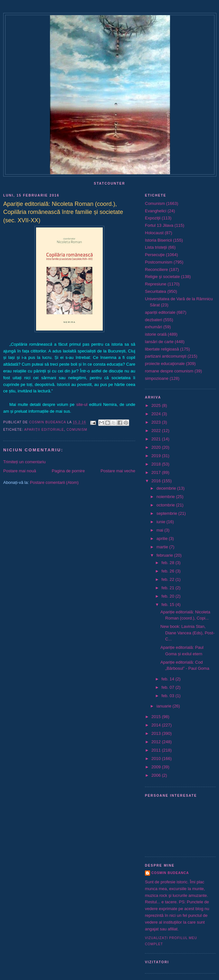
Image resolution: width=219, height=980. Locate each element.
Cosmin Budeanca (170, 873)
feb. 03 (168, 696)
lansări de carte (159, 342)
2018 (157, 464)
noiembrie (166, 497)
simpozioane (157, 378)
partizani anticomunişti (166, 356)
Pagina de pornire (68, 471)
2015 (157, 717)
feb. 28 (168, 563)
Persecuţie (155, 255)
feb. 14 (168, 679)
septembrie (167, 513)
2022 (157, 431)
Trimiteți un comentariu (24, 462)
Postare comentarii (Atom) (54, 482)
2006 (157, 775)
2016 (157, 481)
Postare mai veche (118, 471)
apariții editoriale (44, 430)
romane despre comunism (169, 371)
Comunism (77, 430)
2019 (157, 456)
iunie (162, 522)
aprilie (163, 538)
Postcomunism (159, 262)
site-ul (82, 404)
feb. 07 (168, 687)
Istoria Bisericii (158, 240)
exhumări (153, 327)
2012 (157, 742)
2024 (157, 414)
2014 (157, 725)
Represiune (156, 284)
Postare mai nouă (20, 471)
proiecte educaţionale (165, 364)
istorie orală (156, 334)
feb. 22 (168, 579)
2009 (157, 767)
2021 (157, 439)
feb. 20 (168, 596)
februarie (165, 555)
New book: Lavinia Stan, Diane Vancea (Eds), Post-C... (187, 633)
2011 (157, 750)
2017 (157, 472)
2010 (157, 759)
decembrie (167, 488)
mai (161, 530)
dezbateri (153, 320)
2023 (157, 422)
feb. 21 (168, 588)
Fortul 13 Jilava (159, 225)
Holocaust (154, 233)
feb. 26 (168, 571)
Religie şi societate (162, 277)
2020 (157, 447)
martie (163, 547)
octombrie (166, 505)
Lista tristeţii (156, 247)
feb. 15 (168, 605)
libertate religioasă (162, 349)
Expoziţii (153, 218)
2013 (157, 733)
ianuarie (165, 706)
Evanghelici (156, 211)
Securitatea (156, 291)
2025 (157, 405)
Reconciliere (157, 269)
